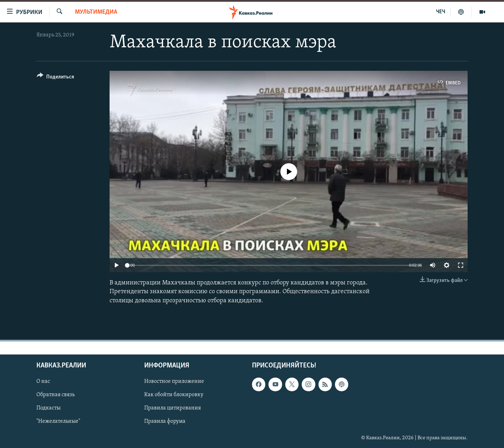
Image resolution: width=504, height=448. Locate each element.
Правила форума (165, 421)
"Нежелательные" (58, 421)
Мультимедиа (96, 12)
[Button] (55, 78)
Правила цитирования (173, 408)
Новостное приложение (174, 381)
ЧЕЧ (441, 12)
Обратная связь (55, 395)
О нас (43, 381)
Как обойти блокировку (174, 395)
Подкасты (48, 408)
